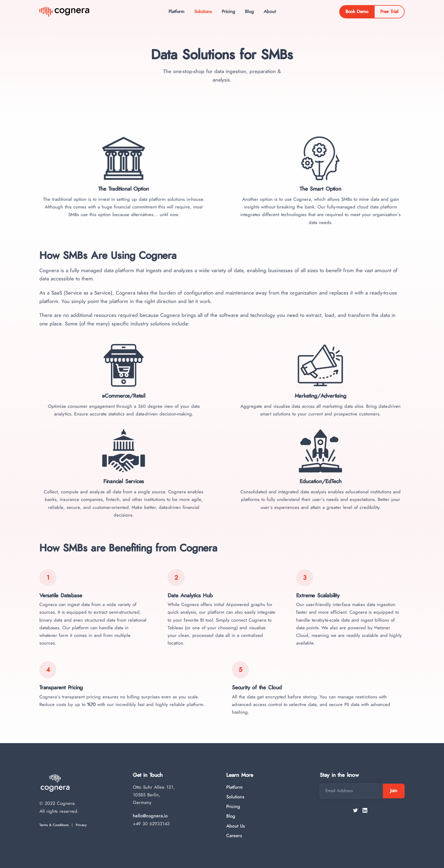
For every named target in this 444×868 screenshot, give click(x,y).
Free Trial (389, 12)
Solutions (202, 12)
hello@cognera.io (150, 816)
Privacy (81, 825)
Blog (251, 12)
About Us (236, 826)
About (273, 12)
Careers (234, 836)
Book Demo (357, 12)
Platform (173, 12)
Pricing (229, 12)
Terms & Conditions (54, 825)
